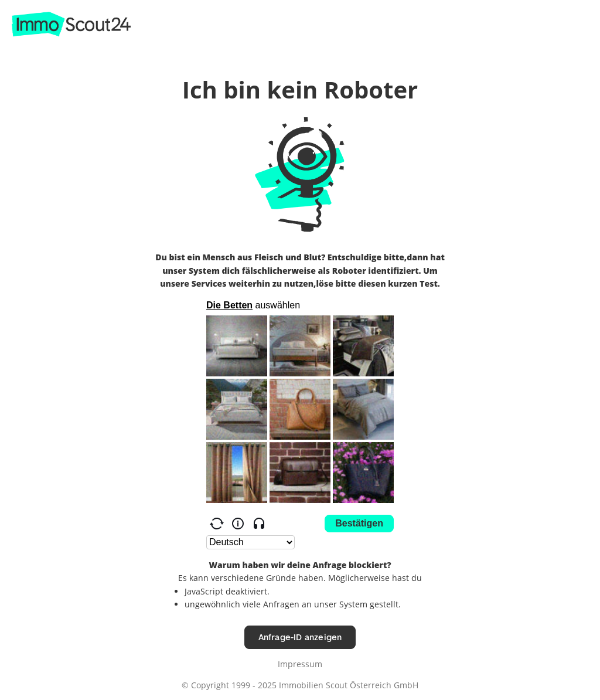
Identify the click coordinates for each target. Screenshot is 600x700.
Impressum (300, 664)
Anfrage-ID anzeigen (300, 637)
